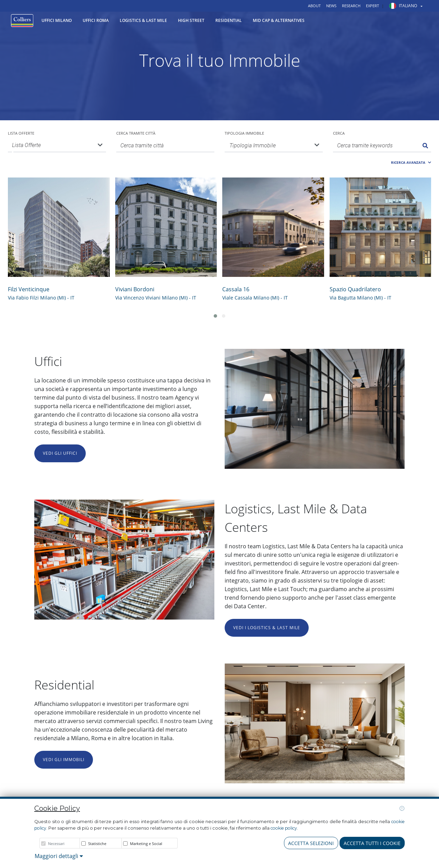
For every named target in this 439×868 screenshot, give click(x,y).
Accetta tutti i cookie (372, 843)
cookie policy (284, 828)
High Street (191, 20)
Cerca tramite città (136, 133)
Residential (229, 20)
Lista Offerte (21, 133)
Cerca (339, 133)
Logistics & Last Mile (143, 20)
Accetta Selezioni (311, 843)
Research (351, 6)
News (331, 6)
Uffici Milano (57, 20)
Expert (372, 6)
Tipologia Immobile (244, 133)
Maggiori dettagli (59, 856)
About (314, 6)
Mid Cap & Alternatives (279, 20)
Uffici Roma (96, 20)
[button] (403, 6)
